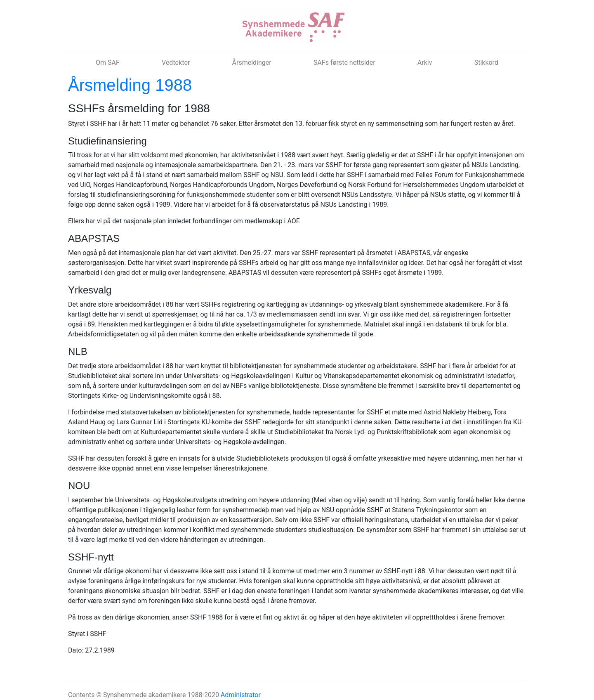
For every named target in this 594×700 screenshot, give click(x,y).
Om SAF (108, 63)
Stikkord (486, 63)
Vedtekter (176, 63)
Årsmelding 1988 (130, 85)
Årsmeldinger (252, 63)
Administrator (241, 695)
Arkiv (425, 63)
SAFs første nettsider (344, 63)
